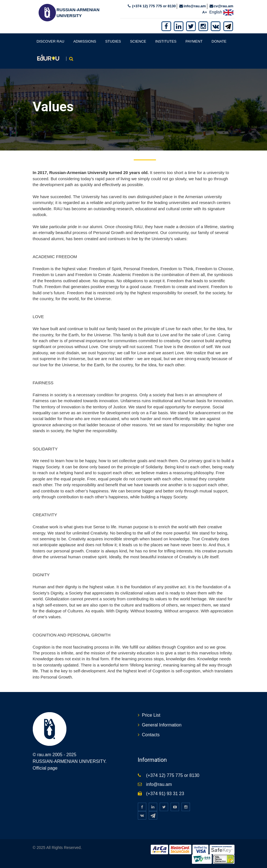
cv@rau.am (224, 6)
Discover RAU (51, 41)
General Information (162, 725)
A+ (205, 12)
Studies (113, 41)
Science (138, 41)
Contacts (151, 735)
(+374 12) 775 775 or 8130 (153, 6)
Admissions (85, 41)
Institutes (166, 41)
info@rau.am (195, 6)
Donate (219, 41)
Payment (194, 41)
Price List (151, 715)
